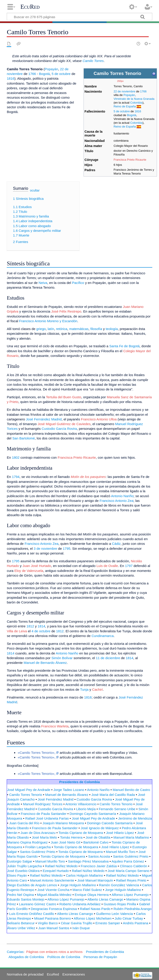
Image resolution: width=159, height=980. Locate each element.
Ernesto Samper (108, 923)
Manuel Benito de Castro (131, 790)
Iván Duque (81, 928)
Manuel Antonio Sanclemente (52, 880)
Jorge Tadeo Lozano (69, 790)
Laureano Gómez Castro (38, 904)
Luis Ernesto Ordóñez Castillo (32, 914)
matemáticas (79, 329)
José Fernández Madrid (44, 419)
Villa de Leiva (17, 631)
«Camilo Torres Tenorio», (37, 753)
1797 (129, 566)
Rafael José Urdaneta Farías (47, 818)
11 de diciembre (108, 658)
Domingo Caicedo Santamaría (110, 823)
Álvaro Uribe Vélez (21, 928)
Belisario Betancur (21, 923)
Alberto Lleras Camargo (105, 899)
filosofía (96, 329)
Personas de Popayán (100, 957)
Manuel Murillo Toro (121, 852)
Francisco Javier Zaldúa (99, 866)
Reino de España (125, 106)
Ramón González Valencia (119, 885)
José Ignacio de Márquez (100, 828)
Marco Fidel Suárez (87, 890)
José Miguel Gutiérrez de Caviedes (64, 424)
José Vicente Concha (53, 890)
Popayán (129, 95)
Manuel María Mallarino (131, 837)
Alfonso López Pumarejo (130, 895)
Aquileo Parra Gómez (128, 861)
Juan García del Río (24, 823)
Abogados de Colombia (26, 957)
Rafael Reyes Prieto (131, 880)
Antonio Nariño (122, 496)
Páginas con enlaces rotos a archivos (54, 952)
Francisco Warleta (55, 726)
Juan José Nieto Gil (66, 842)
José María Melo (44, 837)
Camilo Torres (93, 61)
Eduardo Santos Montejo (26, 899)
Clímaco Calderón (133, 866)
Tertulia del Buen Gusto (64, 397)
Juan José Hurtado (37, 566)
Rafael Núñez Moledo (61, 866)
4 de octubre (41, 631)
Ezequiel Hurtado (56, 871)
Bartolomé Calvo (96, 842)
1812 (30, 626)
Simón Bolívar (62, 658)
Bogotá (132, 115)
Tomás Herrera (71, 837)
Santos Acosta (99, 856)
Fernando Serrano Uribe (117, 809)
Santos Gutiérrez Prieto (38, 852)
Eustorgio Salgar (19, 861)
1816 (138, 111)
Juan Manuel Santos (54, 928)
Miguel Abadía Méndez (54, 895)
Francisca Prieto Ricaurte (130, 160)
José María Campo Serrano (128, 871)
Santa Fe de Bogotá (124, 346)
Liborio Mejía (86, 809)
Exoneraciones (74, 974)
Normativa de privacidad (25, 974)
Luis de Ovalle (107, 566)
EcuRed (30, 7)
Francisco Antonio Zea (117, 501)
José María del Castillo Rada (113, 795)
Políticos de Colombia (64, 957)
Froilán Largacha (38, 847)
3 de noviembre (45, 549)
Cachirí (97, 689)
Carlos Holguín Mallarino (84, 875)
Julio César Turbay (129, 918)
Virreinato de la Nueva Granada (134, 99)
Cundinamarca (103, 636)
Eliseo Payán (17, 875)
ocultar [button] (35, 190)
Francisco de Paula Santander (43, 814)
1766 (143, 91)
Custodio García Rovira (59, 429)
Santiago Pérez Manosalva (88, 861)
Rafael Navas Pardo (95, 909)
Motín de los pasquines (88, 477)
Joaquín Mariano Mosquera (63, 823)
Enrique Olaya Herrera (92, 895)
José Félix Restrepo (66, 311)
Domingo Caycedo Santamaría (93, 814)
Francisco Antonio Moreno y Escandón (48, 321)
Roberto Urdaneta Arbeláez (80, 904)
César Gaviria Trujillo (76, 923)
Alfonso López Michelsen (93, 918)
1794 (16, 477)
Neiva (43, 283)
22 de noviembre (124, 91)
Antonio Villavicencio (81, 804)
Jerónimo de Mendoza (135, 818)
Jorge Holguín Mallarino (78, 885)
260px (120, 81)
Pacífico (78, 283)
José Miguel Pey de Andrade (29, 790)
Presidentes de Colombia (79, 782)
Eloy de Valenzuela (29, 571)
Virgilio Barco (48, 923)
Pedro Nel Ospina (20, 895)
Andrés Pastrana (136, 923)
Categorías (15, 952)
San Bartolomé (24, 438)
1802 (16, 457)
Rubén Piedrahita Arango (133, 909)
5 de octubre (122, 111)
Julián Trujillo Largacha (24, 866)
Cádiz (116, 544)
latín (51, 329)
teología (112, 329)
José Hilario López (120, 833)
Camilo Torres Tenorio (26, 795)
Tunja (84, 689)
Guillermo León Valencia (114, 914)
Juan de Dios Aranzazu (38, 833)
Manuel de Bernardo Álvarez (45, 663)
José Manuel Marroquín (95, 880)
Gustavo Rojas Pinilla (120, 904)
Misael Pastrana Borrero (52, 918)
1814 (41, 626)
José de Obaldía (98, 837)
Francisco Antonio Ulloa (99, 419)
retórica (62, 329)
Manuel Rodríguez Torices (43, 804)
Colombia (136, 103)
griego (41, 329)
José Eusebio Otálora (23, 871)
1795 (67, 549)
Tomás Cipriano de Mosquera (81, 833)
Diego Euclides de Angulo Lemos (32, 885)
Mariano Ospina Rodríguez (27, 842)
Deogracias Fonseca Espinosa (54, 909)
